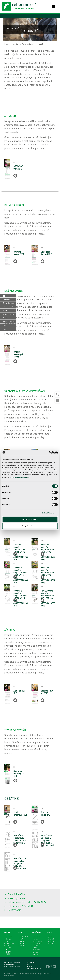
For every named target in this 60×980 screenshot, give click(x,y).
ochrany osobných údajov (20, 477)
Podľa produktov (28, 44)
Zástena (6, 318)
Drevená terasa (8, 303)
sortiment (9, 937)
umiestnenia (37, 937)
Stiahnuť (22, 943)
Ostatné (6, 325)
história (36, 939)
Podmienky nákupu (36, 973)
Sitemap (47, 973)
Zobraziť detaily (48, 513)
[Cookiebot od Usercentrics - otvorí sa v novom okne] (49, 452)
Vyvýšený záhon (8, 314)
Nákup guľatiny (16, 898)
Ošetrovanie (14, 910)
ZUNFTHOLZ (10, 943)
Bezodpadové (37, 943)
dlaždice (6, 310)
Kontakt (22, 945)
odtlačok (7, 973)
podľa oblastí (24, 937)
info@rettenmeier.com (34, 969)
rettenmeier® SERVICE (21, 906)
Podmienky (24, 973)
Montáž (40, 44)
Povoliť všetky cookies (30, 519)
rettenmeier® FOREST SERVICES (27, 902)
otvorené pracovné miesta (51, 941)
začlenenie (37, 950)
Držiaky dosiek (8, 307)
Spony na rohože (9, 322)
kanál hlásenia (9, 976)
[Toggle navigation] (52, 6)
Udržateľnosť (37, 941)
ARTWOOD (7, 299)
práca (50, 937)
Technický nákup (17, 894)
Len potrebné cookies (30, 526)
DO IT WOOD (10, 945)
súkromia (15, 973)
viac (4, 329)
